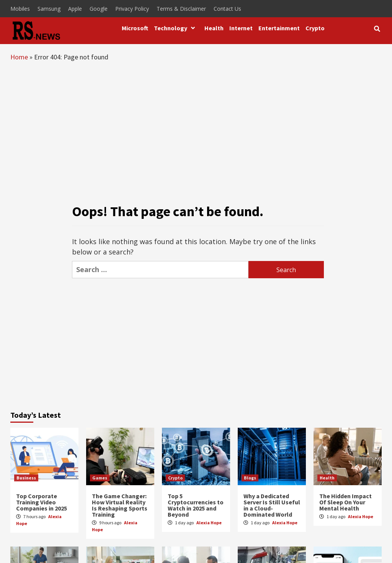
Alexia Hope (209, 523)
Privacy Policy (132, 9)
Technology (176, 28)
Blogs (250, 478)
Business (26, 478)
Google (99, 9)
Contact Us (227, 9)
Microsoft (135, 28)
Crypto (315, 28)
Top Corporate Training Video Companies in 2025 (42, 502)
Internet (241, 28)
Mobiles (20, 9)
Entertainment (279, 28)
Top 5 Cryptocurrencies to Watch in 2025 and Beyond (196, 505)
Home (19, 57)
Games (100, 478)
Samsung (49, 9)
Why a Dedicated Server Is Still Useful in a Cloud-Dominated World (272, 505)
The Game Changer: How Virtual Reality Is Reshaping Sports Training (120, 505)
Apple (75, 9)
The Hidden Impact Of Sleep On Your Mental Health (345, 502)
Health (214, 28)
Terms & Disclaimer (181, 9)
